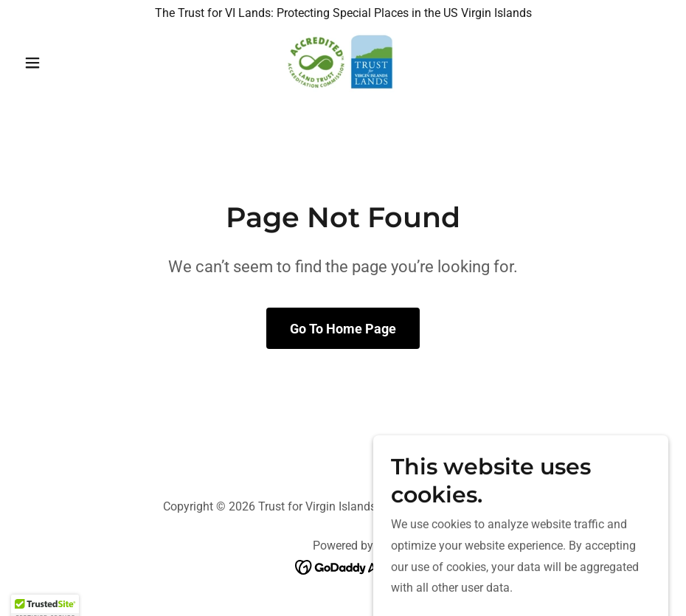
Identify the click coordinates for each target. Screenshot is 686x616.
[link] (343, 63)
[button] (66, 63)
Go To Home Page (343, 329)
